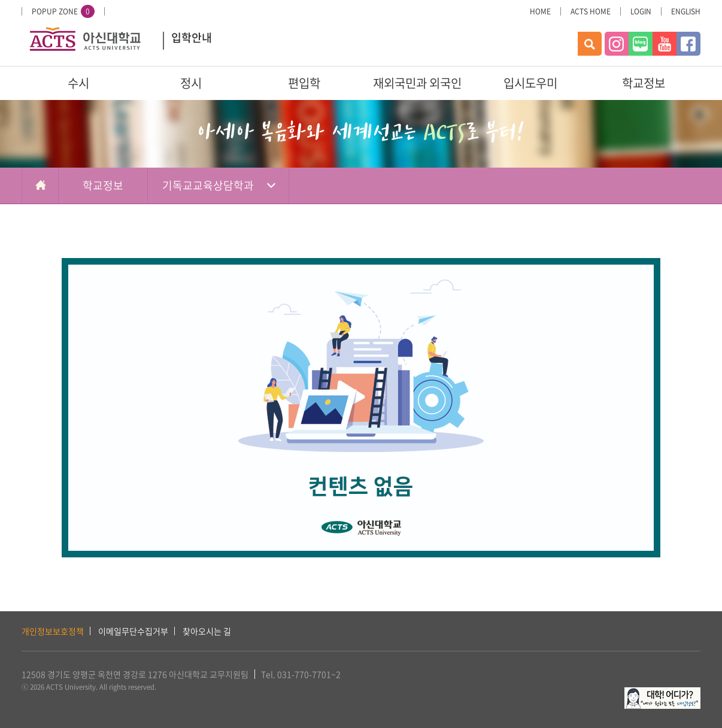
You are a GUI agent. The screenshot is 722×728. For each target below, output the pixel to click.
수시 (78, 83)
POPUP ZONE (63, 12)
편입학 (304, 83)
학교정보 (644, 83)
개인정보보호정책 (53, 631)
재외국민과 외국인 (417, 83)
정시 (191, 83)
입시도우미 (530, 83)
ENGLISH (686, 11)
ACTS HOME (591, 11)
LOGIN (641, 11)
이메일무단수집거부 (133, 631)
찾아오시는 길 (207, 631)
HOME (540, 11)
